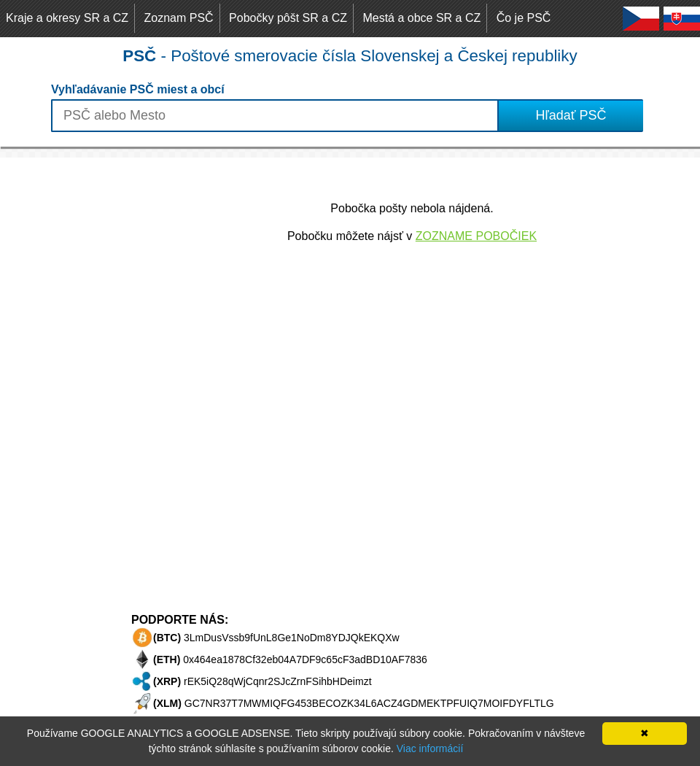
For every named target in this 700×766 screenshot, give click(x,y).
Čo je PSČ (524, 18)
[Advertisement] (58, 376)
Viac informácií (430, 748)
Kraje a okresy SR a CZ (67, 18)
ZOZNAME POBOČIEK (476, 236)
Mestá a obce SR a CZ (421, 18)
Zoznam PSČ (179, 18)
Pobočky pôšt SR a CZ (288, 18)
